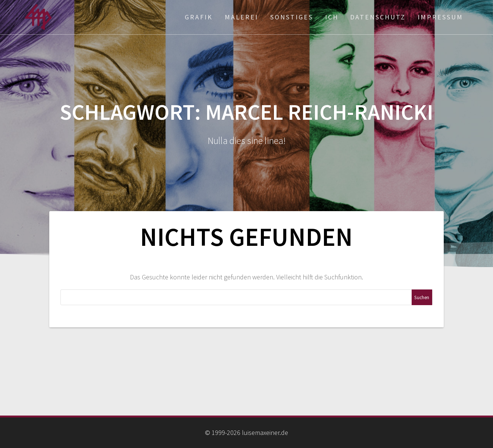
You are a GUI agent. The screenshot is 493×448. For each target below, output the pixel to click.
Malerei (241, 17)
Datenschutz (378, 17)
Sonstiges (292, 17)
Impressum (440, 17)
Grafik (199, 17)
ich (332, 17)
